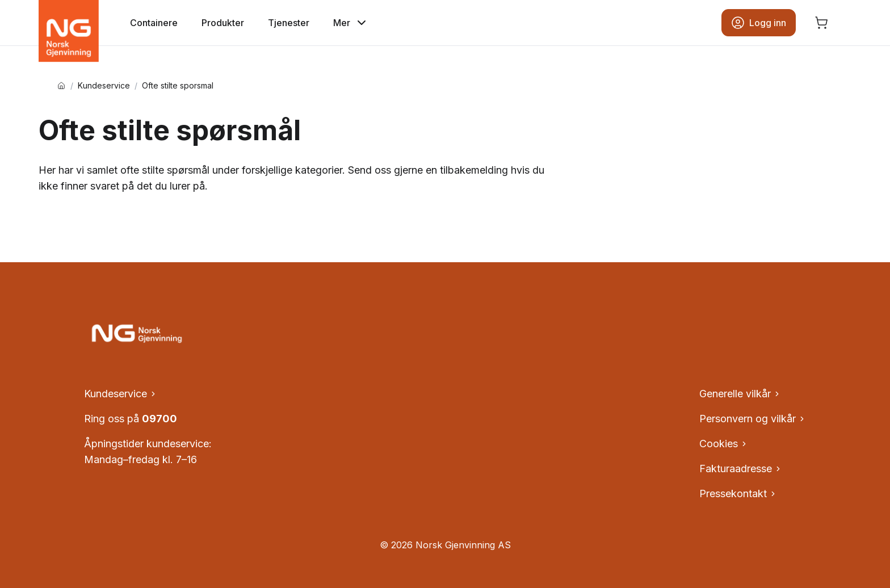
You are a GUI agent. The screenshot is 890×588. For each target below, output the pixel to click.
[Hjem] (61, 86)
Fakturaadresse (741, 469)
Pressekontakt (738, 493)
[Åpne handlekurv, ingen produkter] (821, 23)
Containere (154, 23)
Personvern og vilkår (753, 419)
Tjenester (289, 23)
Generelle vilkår (740, 394)
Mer (351, 23)
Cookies (724, 444)
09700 (159, 419)
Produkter (223, 23)
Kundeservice (104, 86)
